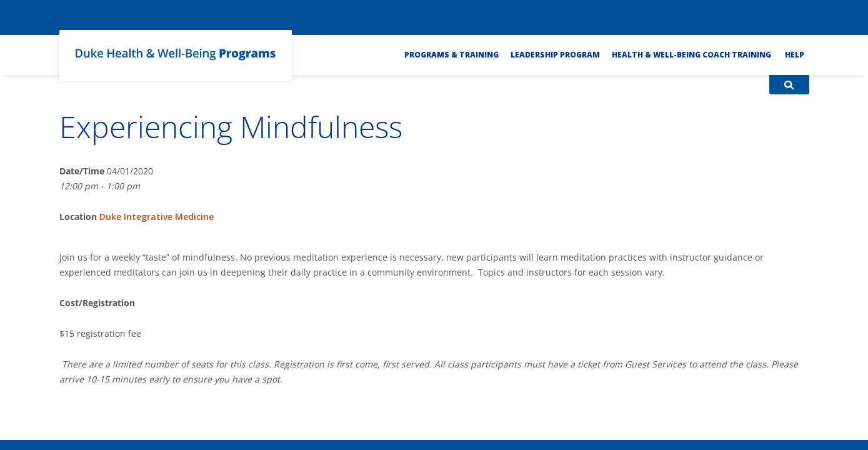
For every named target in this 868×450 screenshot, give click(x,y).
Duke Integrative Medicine (157, 217)
